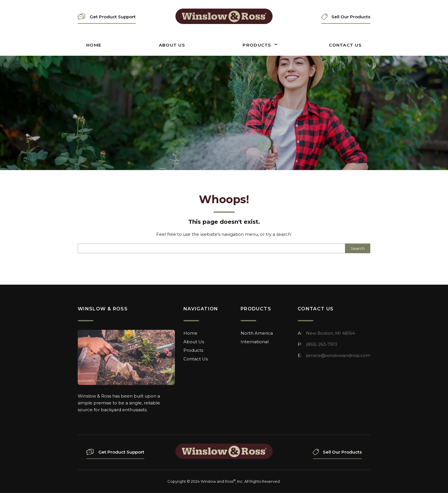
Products (257, 45)
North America (257, 333)
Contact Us (345, 45)
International (255, 342)
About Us (172, 45)
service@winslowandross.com (338, 355)
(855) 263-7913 (322, 344)
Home (94, 45)
